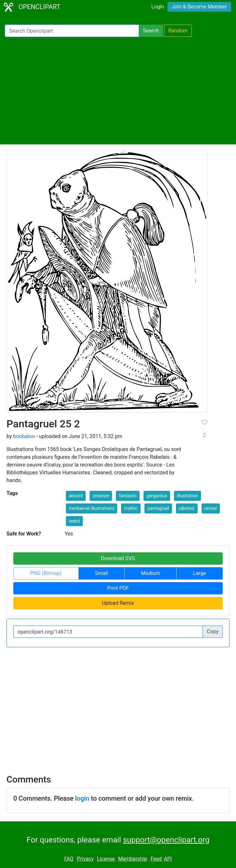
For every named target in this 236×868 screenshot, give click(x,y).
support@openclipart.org (166, 840)
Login (158, 7)
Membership (133, 859)
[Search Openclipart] (72, 31)
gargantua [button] (157, 496)
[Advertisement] (118, 91)
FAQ (69, 859)
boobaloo (24, 436)
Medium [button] (150, 573)
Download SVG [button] (118, 558)
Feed (156, 859)
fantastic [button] (128, 496)
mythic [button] (131, 508)
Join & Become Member (199, 7)
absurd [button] (76, 496)
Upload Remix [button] (118, 603)
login (82, 798)
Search (151, 31)
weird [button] (74, 521)
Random (178, 31)
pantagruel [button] (158, 508)
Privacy (85, 859)
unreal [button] (211, 508)
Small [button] (102, 573)
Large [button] (200, 573)
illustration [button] (188, 496)
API (168, 859)
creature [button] (101, 496)
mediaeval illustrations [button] (92, 508)
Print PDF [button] (118, 588)
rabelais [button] (187, 508)
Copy (213, 631)
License (106, 859)
